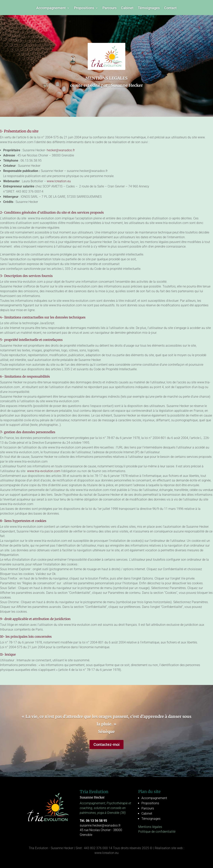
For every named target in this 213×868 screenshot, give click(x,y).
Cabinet (127, 8)
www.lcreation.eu (59, 181)
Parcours (109, 8)
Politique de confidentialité (157, 832)
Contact (170, 8)
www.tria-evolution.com (43, 471)
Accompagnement (51, 8)
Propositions (84, 8)
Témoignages (149, 8)
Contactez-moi (106, 745)
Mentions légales (150, 827)
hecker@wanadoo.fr (61, 150)
